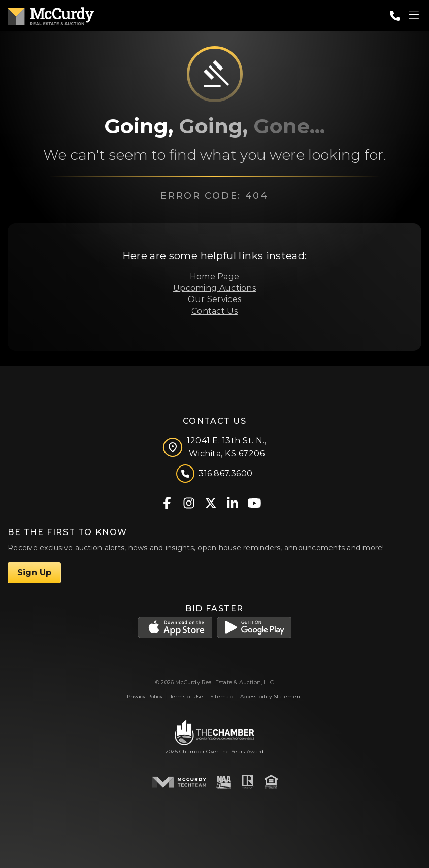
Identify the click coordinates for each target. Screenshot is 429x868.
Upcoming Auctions (214, 288)
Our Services (214, 299)
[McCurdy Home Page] (51, 14)
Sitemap (222, 697)
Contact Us (214, 311)
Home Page (215, 276)
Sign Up (34, 572)
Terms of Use (187, 697)
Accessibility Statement (271, 697)
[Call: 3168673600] (395, 16)
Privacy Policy (145, 697)
